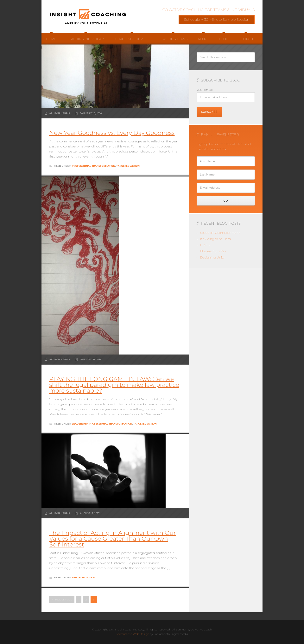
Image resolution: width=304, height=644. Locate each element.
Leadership (80, 424)
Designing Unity (212, 257)
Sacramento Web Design (133, 634)
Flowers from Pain (214, 251)
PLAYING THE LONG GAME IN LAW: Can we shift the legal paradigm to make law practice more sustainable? (114, 385)
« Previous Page (62, 599)
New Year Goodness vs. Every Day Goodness (112, 133)
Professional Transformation (94, 166)
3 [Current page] (94, 599)
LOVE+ (205, 245)
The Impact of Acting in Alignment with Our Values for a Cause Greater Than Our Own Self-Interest (113, 539)
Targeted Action (128, 166)
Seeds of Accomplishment (220, 233)
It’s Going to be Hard (215, 239)
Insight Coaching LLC (88, 16)
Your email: (205, 90)
